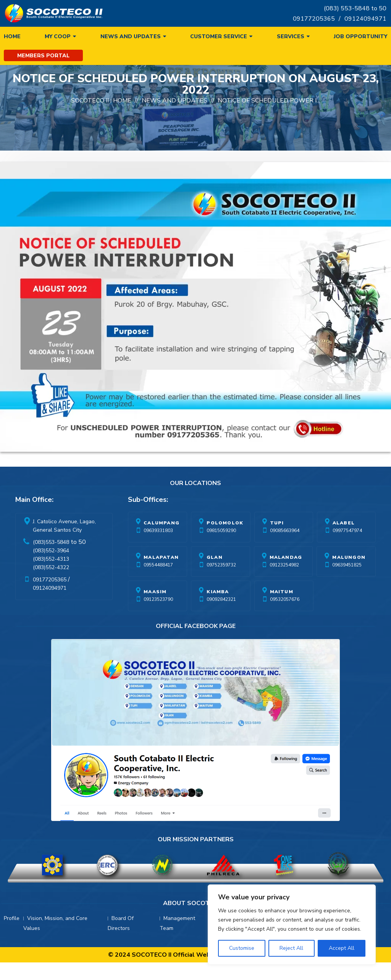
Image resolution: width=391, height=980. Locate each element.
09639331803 (158, 567)
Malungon (349, 594)
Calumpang (162, 560)
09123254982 (284, 602)
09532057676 (285, 636)
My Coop (58, 37)
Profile (12, 955)
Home (12, 37)
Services (291, 37)
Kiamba (218, 628)
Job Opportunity (360, 37)
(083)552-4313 (51, 596)
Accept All (342, 948)
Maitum (282, 628)
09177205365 (314, 19)
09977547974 (347, 567)
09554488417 (158, 602)
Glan (215, 594)
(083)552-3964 (51, 587)
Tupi (277, 560)
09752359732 (221, 602)
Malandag (286, 594)
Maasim (155, 628)
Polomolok (225, 560)
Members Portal (43, 56)
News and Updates (131, 37)
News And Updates (174, 137)
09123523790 (158, 636)
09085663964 (285, 567)
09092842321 (221, 636)
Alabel (344, 560)
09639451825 (347, 602)
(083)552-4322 (51, 604)
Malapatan (161, 594)
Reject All (291, 948)
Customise (242, 948)
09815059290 (221, 567)
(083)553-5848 (51, 579)
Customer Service (219, 37)
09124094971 (365, 19)
